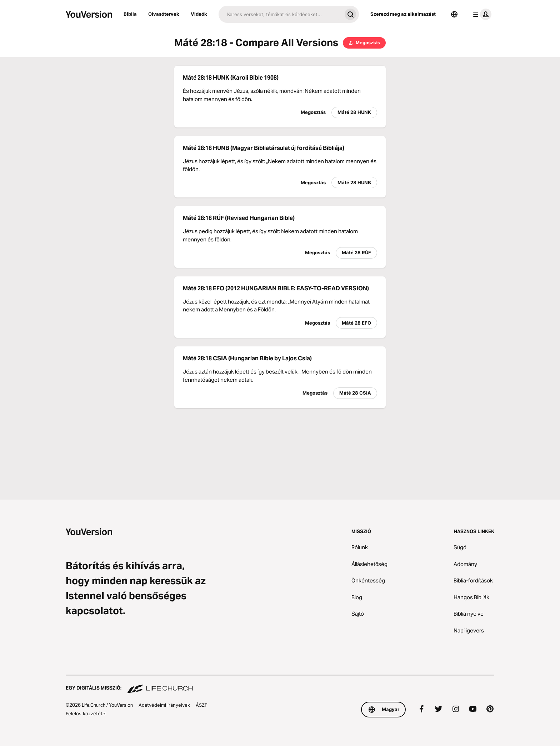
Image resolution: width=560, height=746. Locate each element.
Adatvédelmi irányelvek (164, 705)
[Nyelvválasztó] (454, 14)
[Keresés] (280, 14)
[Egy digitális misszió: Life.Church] (280, 685)
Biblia (130, 14)
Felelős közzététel (86, 714)
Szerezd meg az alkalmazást (403, 14)
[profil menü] (481, 14)
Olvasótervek (164, 14)
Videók (199, 14)
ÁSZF (202, 705)
